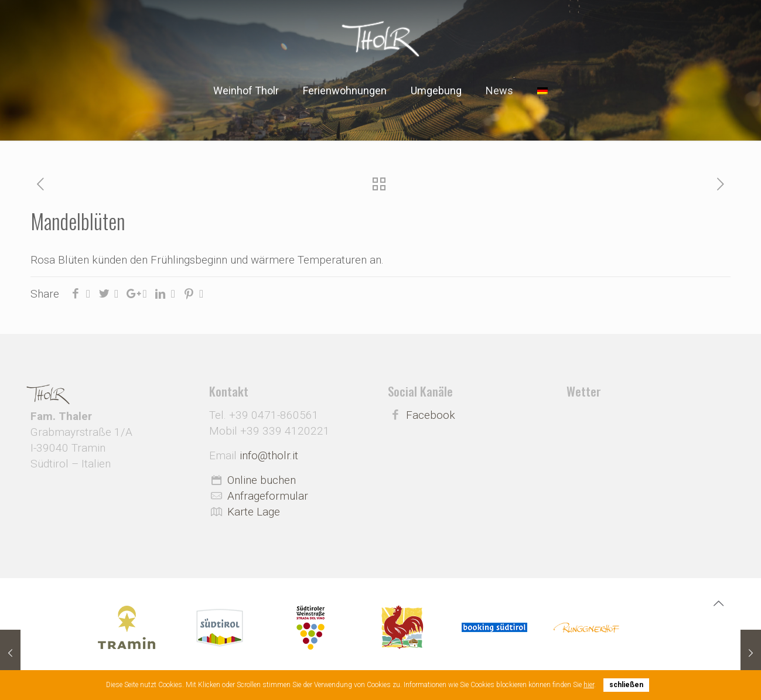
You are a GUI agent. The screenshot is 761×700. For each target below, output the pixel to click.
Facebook (431, 415)
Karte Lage (254, 512)
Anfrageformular (268, 496)
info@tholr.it (269, 455)
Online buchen (262, 480)
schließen (626, 685)
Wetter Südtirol (649, 442)
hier (589, 685)
